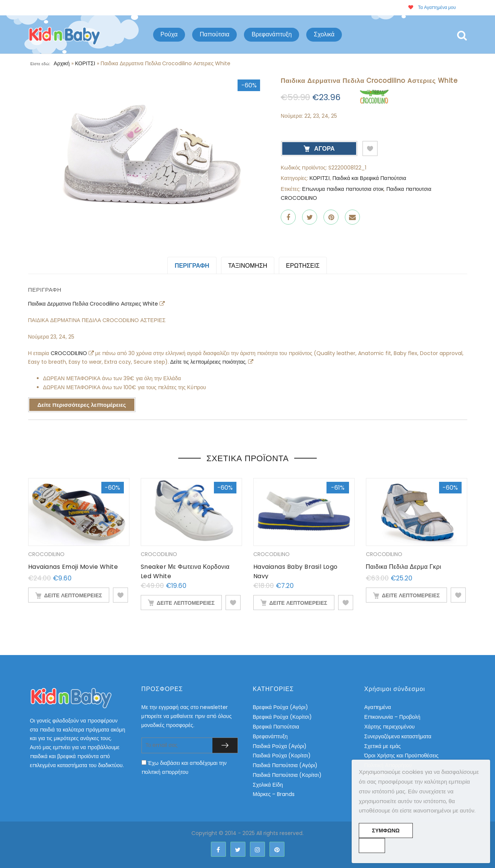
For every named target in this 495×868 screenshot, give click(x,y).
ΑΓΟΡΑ (324, 149)
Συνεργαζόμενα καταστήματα (398, 736)
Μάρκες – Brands (274, 794)
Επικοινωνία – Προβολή (393, 717)
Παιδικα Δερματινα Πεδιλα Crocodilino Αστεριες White (94, 304)
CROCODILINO (70, 353)
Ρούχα (169, 34)
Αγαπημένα (378, 707)
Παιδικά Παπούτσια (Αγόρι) (285, 765)
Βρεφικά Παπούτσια (276, 727)
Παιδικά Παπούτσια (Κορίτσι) (287, 775)
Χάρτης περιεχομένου (390, 727)
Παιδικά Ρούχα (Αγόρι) (280, 746)
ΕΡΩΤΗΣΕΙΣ (303, 266)
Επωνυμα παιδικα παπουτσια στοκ (343, 189)
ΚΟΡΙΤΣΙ (85, 63)
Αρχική (62, 63)
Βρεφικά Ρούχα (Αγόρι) (281, 707)
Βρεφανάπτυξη (272, 34)
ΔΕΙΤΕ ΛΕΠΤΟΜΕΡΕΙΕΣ (73, 595)
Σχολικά (324, 34)
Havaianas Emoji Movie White (73, 567)
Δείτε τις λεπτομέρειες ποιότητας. (209, 362)
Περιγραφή (192, 266)
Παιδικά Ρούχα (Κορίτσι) (282, 756)
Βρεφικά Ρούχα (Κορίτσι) (283, 717)
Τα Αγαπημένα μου (432, 7)
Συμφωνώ (386, 831)
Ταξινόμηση (248, 266)
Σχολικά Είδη (268, 785)
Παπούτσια (214, 34)
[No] (372, 846)
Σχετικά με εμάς (383, 746)
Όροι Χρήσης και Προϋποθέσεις (402, 756)
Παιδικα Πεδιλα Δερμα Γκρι (404, 567)
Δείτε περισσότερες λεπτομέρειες (82, 405)
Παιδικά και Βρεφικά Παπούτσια (369, 178)
